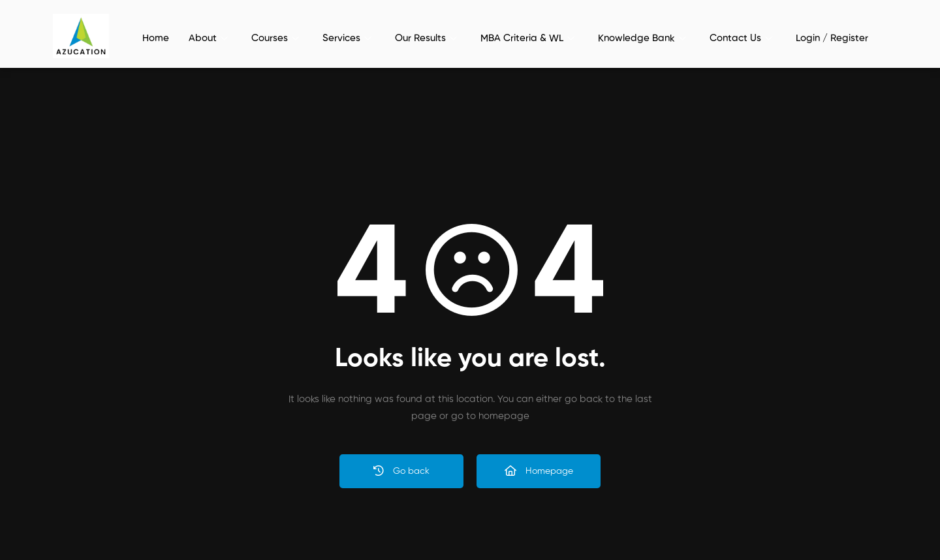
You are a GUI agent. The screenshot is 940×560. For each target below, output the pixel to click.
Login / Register (832, 38)
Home (156, 38)
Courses (275, 38)
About (208, 38)
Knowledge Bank (642, 38)
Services (347, 38)
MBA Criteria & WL (527, 38)
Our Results (426, 38)
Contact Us (741, 38)
